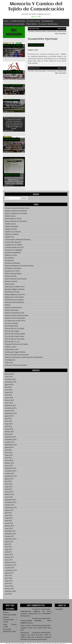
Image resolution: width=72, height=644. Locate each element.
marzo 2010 (9, 587)
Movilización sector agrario (14, 301)
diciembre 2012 (10, 501)
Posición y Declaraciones (14, 24)
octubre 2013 (10, 475)
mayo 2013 (9, 488)
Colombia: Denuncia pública (37, 31)
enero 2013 (9, 499)
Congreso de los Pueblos (14, 246)
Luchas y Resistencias (49, 24)
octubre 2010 (10, 569)
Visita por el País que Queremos (16, 367)
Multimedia (32, 24)
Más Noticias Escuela (12, 293)
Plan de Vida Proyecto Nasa (14, 338)
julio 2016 (8, 389)
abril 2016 (8, 396)
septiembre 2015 (11, 415)
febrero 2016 (10, 402)
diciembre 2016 (10, 381)
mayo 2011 (9, 551)
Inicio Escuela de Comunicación (16, 280)
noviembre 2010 (11, 567)
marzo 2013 (9, 493)
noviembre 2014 (11, 441)
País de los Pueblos (12, 325)
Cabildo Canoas (10, 225)
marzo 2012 (9, 525)
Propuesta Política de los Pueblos (16, 346)
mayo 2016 (9, 394)
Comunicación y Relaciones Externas (18, 241)
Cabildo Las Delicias (12, 236)
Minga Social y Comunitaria (14, 299)
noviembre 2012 (11, 504)
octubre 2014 (10, 444)
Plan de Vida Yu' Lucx (12, 343)
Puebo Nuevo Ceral (12, 351)
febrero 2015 (10, 433)
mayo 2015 (9, 425)
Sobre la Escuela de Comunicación (17, 356)
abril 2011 (8, 553)
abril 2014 (8, 459)
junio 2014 (9, 454)
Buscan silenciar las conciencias (16, 223)
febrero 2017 (10, 376)
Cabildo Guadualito (12, 228)
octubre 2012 (10, 506)
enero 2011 (9, 561)
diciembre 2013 (10, 470)
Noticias (8, 306)
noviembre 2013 (11, 472)
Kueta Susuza (10, 285)
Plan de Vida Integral (12, 333)
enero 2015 (9, 436)
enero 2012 (9, 530)
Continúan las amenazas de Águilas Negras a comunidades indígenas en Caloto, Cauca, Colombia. (14, 182)
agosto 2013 (9, 480)
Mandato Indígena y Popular (15, 291)
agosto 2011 (9, 543)
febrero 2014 (10, 464)
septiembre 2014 (11, 446)
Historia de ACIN (11, 278)
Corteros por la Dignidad (14, 251)
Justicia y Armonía (11, 283)
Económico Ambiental (13, 265)
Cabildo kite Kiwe (11, 231)
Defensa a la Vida (11, 257)
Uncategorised (10, 361)
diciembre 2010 (10, 564)
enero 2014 (9, 467)
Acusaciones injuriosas (43, 39)
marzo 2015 (9, 430)
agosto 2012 (9, 512)
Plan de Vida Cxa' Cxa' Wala (14, 330)
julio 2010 (8, 577)
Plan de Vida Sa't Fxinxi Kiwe (15, 340)
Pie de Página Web (11, 327)
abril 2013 (8, 491)
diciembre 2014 (10, 438)
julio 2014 (8, 451)
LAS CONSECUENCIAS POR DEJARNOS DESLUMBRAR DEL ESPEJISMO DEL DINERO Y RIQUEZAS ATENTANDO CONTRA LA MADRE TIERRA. (14, 147)
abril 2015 (8, 428)
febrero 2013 (10, 496)
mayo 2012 (9, 519)
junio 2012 (9, 517)
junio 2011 (9, 548)
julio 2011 (8, 546)
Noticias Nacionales (12, 312)
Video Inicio (9, 364)
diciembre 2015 (10, 407)
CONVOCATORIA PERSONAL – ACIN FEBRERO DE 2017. (14, 76)
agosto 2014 (9, 449)
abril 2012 (8, 522)
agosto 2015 (9, 417)
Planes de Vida (34, 21)
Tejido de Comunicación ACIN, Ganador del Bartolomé (24, 359)
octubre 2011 (10, 538)
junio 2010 (9, 580)
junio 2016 (9, 391)
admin (16, 56)
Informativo (48, 21)
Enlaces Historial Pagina (13, 275)
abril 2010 (8, 585)
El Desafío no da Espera (13, 270)
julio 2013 (8, 483)
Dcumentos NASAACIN (36, 45)
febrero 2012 (10, 527)
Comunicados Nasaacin (11, 101)
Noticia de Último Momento (13, 46)
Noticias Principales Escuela (15, 314)
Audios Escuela (10, 217)
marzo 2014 (9, 462)
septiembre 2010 (11, 572)
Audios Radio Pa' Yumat (13, 220)
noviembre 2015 (11, 410)
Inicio (6, 21)
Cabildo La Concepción (13, 233)
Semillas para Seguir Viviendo (15, 353)
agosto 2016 (9, 386)
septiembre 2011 (11, 540)
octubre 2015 (10, 412)
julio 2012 (8, 514)
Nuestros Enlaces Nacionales (15, 319)
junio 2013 (9, 485)
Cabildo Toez (9, 238)
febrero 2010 (10, 590)
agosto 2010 (9, 574)
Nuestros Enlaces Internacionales (17, 317)
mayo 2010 (9, 582)
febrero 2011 (10, 559)
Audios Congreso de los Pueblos (16, 215)
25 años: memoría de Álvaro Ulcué (17, 210)
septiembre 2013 (11, 478)
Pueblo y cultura (11, 348)
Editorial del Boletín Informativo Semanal (19, 267)
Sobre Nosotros (18, 21)
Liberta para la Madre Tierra (15, 288)
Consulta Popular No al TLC (14, 249)
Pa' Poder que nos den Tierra (15, 322)
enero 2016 (9, 404)
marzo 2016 (9, 399)
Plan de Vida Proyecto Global (15, 335)
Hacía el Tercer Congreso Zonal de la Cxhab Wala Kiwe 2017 (14, 91)
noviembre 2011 (11, 535)
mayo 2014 (9, 457)
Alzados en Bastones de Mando (16, 212)
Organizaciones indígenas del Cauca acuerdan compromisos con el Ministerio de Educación (14, 51)
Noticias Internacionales (13, 309)
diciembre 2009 (10, 593)
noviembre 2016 (11, 383)
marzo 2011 (9, 556)
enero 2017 (9, 378)
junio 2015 (9, 423)
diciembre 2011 (10, 533)
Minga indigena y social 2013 (15, 296)
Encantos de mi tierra (12, 272)
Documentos (9, 259)
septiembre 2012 (11, 509)
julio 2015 (8, 420)
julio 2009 (8, 595)
